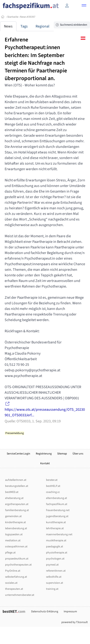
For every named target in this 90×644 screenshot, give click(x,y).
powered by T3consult (75, 622)
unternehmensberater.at (20, 595)
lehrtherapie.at (55, 528)
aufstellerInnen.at (16, 480)
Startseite (13, 17)
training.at (52, 589)
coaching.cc (53, 492)
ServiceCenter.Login (18, 454)
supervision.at (55, 583)
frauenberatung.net (58, 510)
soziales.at (11, 583)
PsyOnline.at (13, 571)
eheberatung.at (14, 498)
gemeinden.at (13, 516)
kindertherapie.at (15, 522)
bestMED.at (12, 492)
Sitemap (62, 454)
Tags (24, 26)
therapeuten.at (14, 589)
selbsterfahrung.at (16, 577)
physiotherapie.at (57, 553)
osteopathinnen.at (16, 547)
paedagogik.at (55, 547)
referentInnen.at (56, 571)
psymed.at (52, 565)
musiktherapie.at (56, 541)
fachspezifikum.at (57, 504)
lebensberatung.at (16, 528)
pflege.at (10, 553)
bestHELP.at (53, 486)
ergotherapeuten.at (17, 504)
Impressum (70, 612)
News (8, 26)
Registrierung (44, 454)
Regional (42, 26)
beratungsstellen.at (17, 486)
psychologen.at (55, 559)
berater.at (52, 480)
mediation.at (13, 541)
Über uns (78, 454)
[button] (84, 6)
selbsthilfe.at (54, 577)
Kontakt (45, 463)
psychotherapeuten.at (18, 565)
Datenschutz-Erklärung (45, 612)
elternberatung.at (57, 498)
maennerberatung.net (59, 534)
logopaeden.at (14, 534)
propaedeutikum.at (17, 559)
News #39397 (28, 17)
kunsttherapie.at (56, 522)
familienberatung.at (17, 510)
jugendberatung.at (57, 516)
